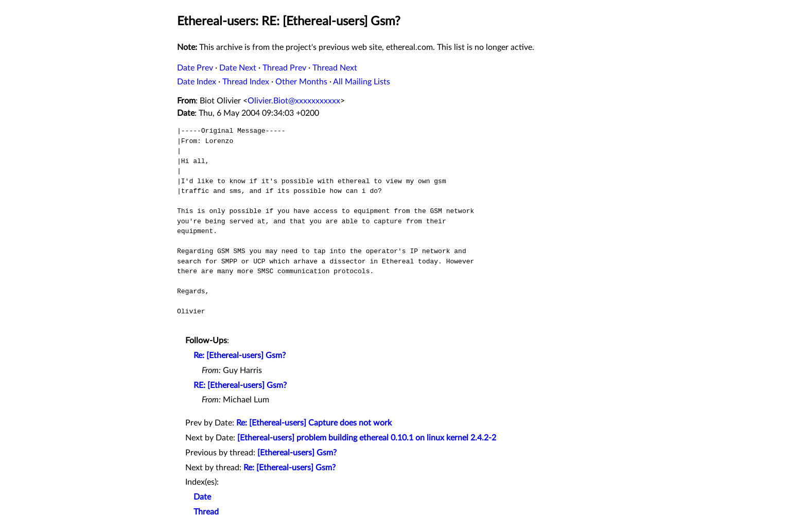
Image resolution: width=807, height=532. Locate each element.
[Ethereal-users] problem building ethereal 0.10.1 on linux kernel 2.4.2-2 (367, 438)
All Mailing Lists (362, 82)
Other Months (301, 82)
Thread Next (335, 68)
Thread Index (246, 82)
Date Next (238, 68)
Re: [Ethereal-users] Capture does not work (314, 423)
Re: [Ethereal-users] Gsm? (240, 356)
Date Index (197, 82)
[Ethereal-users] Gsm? (297, 453)
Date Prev (195, 68)
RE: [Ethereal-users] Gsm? (240, 385)
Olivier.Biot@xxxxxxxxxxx (294, 101)
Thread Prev (284, 68)
